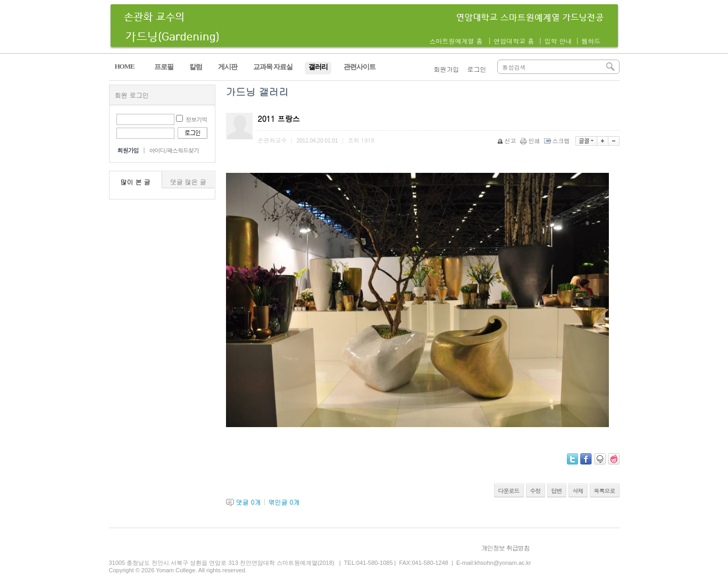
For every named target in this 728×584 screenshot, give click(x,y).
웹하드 (591, 41)
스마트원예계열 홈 (456, 41)
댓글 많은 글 (188, 182)
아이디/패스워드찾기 (174, 150)
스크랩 (558, 141)
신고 (508, 141)
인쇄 (531, 141)
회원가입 (447, 69)
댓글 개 (249, 502)
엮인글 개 (284, 502)
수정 (535, 491)
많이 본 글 (136, 182)
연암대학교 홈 (514, 41)
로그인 (477, 69)
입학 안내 (558, 41)
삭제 (578, 491)
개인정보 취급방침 (505, 548)
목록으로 (605, 491)
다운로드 (509, 491)
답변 (557, 491)
